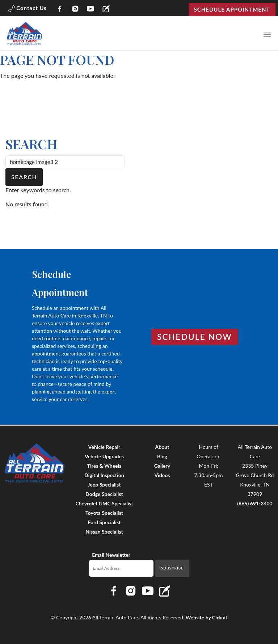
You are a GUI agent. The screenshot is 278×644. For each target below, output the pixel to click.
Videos (162, 475)
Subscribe (172, 568)
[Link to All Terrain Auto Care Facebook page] (60, 10)
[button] (28, 9)
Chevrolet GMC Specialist (104, 503)
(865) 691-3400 (255, 503)
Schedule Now (195, 337)
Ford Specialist (104, 522)
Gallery (162, 466)
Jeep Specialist (104, 485)
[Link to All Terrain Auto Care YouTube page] (91, 10)
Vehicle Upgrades (104, 456)
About (162, 447)
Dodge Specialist (104, 494)
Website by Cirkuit (207, 617)
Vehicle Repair (104, 447)
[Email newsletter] (121, 568)
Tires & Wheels (104, 466)
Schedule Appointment (232, 9)
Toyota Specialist (104, 513)
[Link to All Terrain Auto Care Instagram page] (75, 10)
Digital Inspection (104, 475)
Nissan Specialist (104, 532)
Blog (162, 456)
